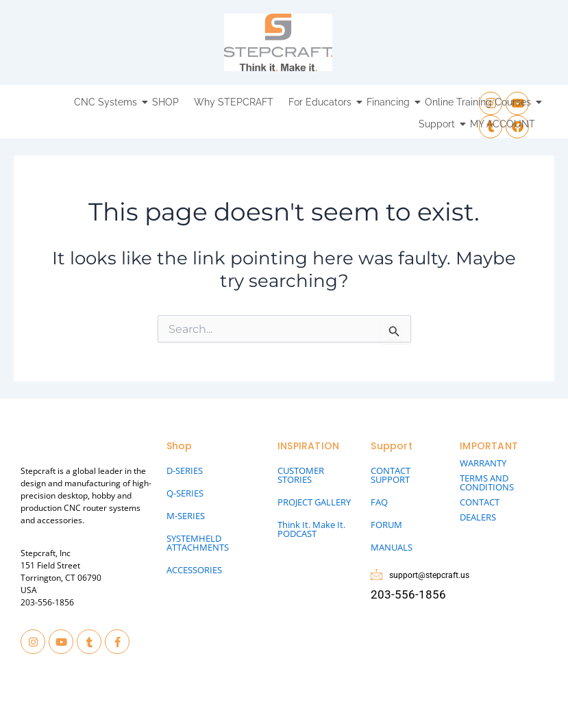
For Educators (322, 102)
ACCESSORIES (194, 570)
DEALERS (478, 517)
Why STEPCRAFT (234, 102)
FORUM (386, 525)
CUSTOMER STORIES (301, 475)
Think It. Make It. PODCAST (311, 529)
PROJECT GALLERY (314, 502)
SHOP (165, 102)
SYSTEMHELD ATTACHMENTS (198, 543)
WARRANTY (483, 463)
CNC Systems (107, 102)
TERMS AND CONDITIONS (487, 482)
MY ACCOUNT (503, 124)
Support (439, 124)
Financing (390, 102)
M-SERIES (186, 516)
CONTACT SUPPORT (391, 475)
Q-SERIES (185, 493)
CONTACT (480, 502)
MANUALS (392, 547)
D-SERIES (185, 470)
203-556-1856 (47, 602)
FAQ (379, 502)
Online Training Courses (480, 102)
